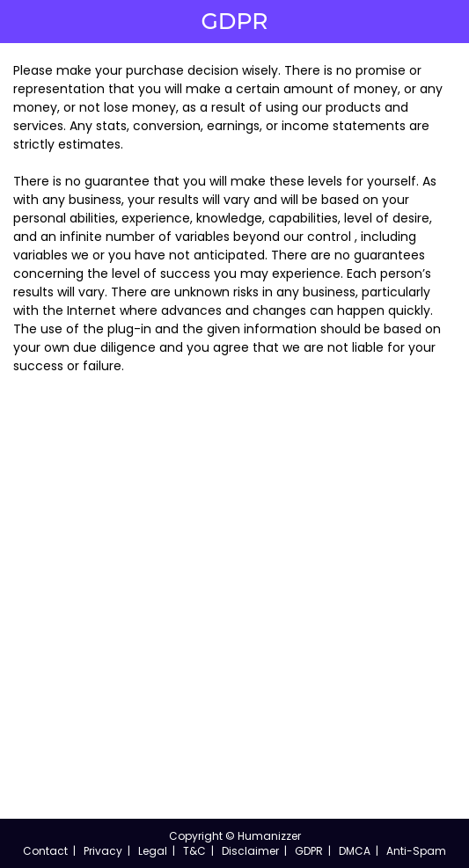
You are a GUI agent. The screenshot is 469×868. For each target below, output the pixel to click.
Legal (153, 851)
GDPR (309, 851)
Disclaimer (250, 851)
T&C (194, 851)
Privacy (103, 851)
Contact (45, 851)
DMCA (355, 851)
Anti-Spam (416, 851)
